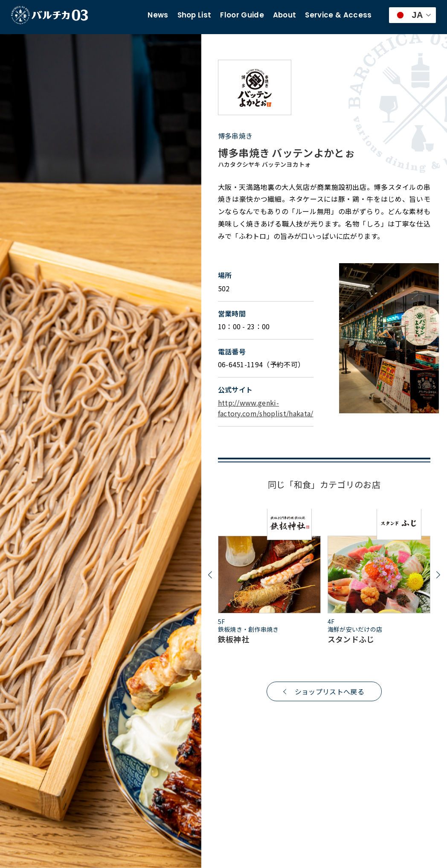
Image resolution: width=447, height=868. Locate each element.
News (158, 15)
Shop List (194, 15)
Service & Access (338, 15)
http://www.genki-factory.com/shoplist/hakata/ (266, 408)
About (285, 15)
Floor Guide (242, 15)
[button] (210, 575)
